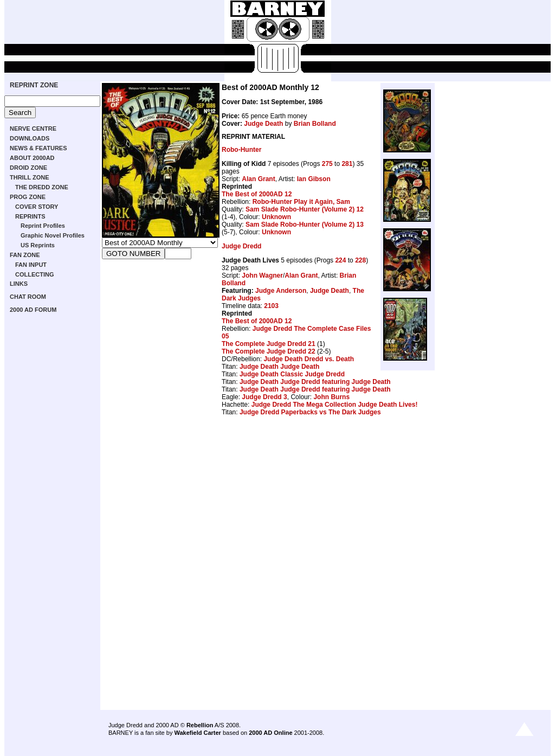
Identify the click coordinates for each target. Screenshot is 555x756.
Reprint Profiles (43, 226)
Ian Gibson (314, 179)
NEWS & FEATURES (38, 148)
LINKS (19, 284)
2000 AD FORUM (33, 310)
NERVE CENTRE (33, 129)
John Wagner (262, 276)
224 (340, 260)
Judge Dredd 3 (264, 397)
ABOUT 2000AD (32, 158)
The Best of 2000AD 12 (257, 194)
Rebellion (200, 725)
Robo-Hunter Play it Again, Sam (301, 202)
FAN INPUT (31, 265)
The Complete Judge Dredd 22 (269, 351)
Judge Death (263, 124)
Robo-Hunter (241, 150)
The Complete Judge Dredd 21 (269, 344)
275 (327, 164)
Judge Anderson (281, 291)
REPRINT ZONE (34, 85)
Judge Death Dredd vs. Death (309, 359)
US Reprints (38, 245)
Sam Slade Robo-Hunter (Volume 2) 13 (305, 225)
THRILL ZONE (30, 177)
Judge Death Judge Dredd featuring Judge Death (315, 382)
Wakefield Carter (197, 733)
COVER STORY (37, 207)
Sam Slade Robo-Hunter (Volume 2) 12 (305, 209)
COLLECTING (35, 274)
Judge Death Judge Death (279, 367)
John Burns (331, 397)
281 (347, 164)
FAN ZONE (25, 255)
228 (360, 260)
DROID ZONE (28, 168)
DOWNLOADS (30, 138)
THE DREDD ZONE (42, 187)
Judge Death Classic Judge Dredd (292, 374)
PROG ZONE (28, 197)
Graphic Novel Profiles (53, 235)
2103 (271, 306)
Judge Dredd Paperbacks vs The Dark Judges (310, 412)
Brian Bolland (315, 124)
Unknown (276, 217)
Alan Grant (258, 179)
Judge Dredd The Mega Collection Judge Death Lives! (335, 405)
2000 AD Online (270, 733)
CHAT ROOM (28, 297)
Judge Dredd (241, 246)
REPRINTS (30, 216)
